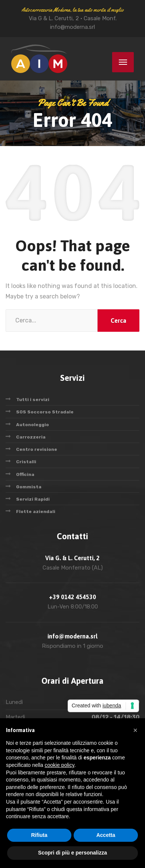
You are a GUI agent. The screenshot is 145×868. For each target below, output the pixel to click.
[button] (135, 730)
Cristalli (26, 462)
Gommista (29, 487)
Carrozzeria (31, 437)
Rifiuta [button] (39, 835)
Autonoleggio (33, 425)
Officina (25, 474)
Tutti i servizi (33, 400)
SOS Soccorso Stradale (45, 412)
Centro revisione (37, 449)
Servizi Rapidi (33, 499)
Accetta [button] (106, 835)
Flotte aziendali (36, 512)
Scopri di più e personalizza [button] (72, 853)
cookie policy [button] (60, 765)
